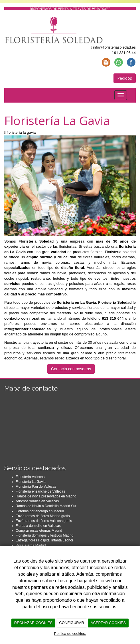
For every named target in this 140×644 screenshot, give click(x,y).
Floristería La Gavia (31, 482)
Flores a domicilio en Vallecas (38, 526)
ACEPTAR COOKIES (108, 623)
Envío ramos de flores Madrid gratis (43, 516)
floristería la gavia (21, 132)
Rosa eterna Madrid (31, 545)
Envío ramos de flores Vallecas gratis (44, 521)
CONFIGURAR (71, 623)
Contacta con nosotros (71, 369)
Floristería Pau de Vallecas (36, 487)
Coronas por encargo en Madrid (40, 511)
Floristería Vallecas (30, 477)
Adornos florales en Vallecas (37, 501)
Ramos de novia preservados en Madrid (46, 496)
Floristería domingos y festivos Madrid (44, 535)
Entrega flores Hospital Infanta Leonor (44, 540)
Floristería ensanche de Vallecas (40, 491)
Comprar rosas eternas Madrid (39, 531)
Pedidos (125, 78)
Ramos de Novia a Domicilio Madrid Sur (46, 506)
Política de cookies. (70, 634)
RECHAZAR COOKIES (33, 623)
